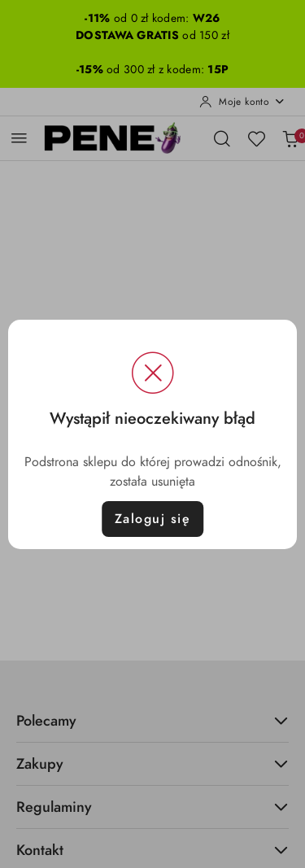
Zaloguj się (153, 519)
